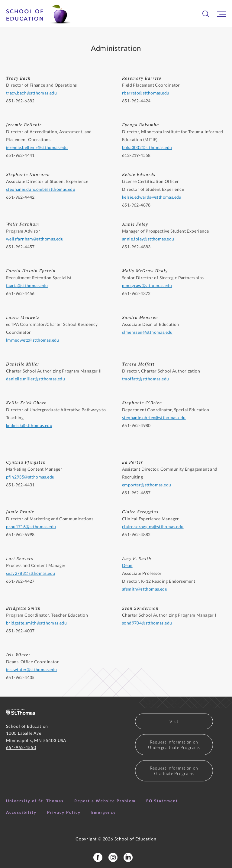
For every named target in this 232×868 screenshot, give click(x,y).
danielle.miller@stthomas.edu (35, 379)
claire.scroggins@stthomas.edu (153, 527)
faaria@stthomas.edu (27, 285)
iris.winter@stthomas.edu (32, 669)
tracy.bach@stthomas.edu (31, 93)
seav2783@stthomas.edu (31, 573)
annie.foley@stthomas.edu (148, 239)
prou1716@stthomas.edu (31, 527)
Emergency (104, 812)
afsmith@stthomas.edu (145, 589)
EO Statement (162, 801)
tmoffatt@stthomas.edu (145, 379)
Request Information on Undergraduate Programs (174, 745)
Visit (174, 721)
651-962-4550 (21, 747)
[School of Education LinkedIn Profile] (128, 857)
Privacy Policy (64, 812)
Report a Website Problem (105, 801)
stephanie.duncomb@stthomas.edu (41, 189)
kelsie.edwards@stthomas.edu (152, 197)
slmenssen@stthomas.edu (147, 332)
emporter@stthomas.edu (147, 485)
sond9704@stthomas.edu (147, 623)
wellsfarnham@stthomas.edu (35, 239)
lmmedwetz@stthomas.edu (33, 340)
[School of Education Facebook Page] (98, 857)
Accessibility (21, 812)
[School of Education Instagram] (113, 857)
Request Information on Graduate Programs (174, 771)
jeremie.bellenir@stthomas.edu (37, 147)
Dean (127, 565)
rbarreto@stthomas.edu (146, 93)
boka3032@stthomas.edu (147, 147)
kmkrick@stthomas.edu (29, 425)
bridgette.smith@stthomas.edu (36, 623)
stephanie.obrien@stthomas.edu (154, 417)
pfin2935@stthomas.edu (30, 477)
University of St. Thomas (35, 801)
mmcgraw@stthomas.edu (147, 285)
